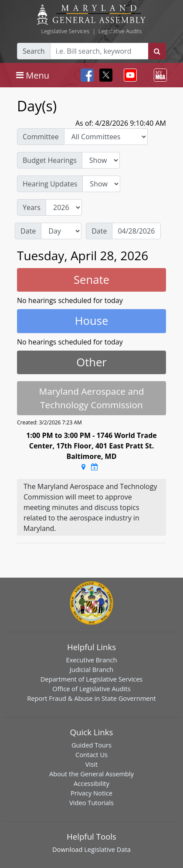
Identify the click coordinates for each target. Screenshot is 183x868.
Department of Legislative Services (92, 679)
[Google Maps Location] (83, 467)
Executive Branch (92, 660)
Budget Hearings (50, 160)
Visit (91, 764)
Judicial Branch (92, 669)
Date (28, 231)
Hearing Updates (50, 184)
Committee (41, 137)
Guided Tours (91, 745)
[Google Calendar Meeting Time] (95, 467)
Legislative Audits (120, 31)
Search (34, 51)
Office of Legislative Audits (91, 689)
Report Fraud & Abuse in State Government (91, 698)
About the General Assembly (91, 774)
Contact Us (91, 754)
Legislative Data (107, 849)
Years (32, 207)
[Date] (136, 231)
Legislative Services (65, 31)
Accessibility (91, 783)
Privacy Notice (91, 793)
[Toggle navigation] (33, 75)
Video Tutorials (91, 803)
